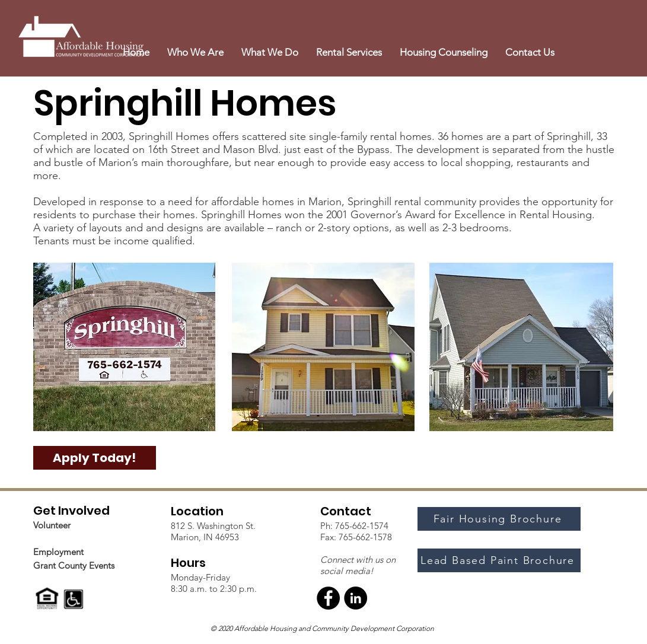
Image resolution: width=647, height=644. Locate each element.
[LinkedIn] (356, 598)
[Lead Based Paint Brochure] (499, 560)
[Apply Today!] (95, 458)
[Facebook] (328, 598)
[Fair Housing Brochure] (499, 519)
